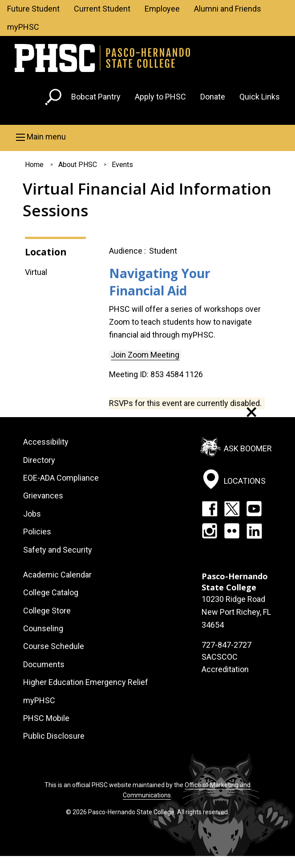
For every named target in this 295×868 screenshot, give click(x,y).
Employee (162, 9)
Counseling (43, 628)
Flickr (232, 531)
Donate (213, 97)
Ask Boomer (248, 448)
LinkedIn (254, 531)
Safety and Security (58, 550)
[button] (147, 137)
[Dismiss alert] (252, 412)
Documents (44, 664)
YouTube (254, 509)
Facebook (210, 509)
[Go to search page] (54, 99)
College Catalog (51, 592)
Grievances (43, 496)
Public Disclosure (54, 736)
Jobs (32, 514)
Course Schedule (54, 646)
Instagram (210, 531)
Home (34, 165)
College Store (47, 611)
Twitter (232, 509)
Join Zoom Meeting (145, 355)
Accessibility (46, 442)
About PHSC (78, 165)
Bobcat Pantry (96, 97)
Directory (39, 460)
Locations (245, 480)
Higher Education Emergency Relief (86, 682)
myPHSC (23, 27)
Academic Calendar (57, 575)
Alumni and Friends (228, 9)
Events (122, 165)
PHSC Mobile (46, 718)
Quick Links (260, 97)
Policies (37, 532)
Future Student (33, 9)
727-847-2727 (226, 645)
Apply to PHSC (160, 97)
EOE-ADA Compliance (61, 478)
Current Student (102, 9)
